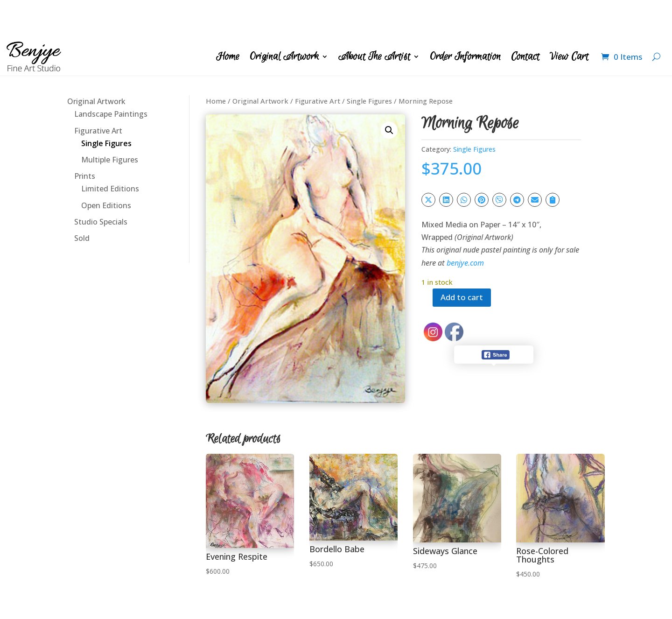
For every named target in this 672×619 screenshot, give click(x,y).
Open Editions (106, 168)
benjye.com (465, 225)
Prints (85, 139)
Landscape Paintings (111, 77)
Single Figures (106, 106)
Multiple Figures (110, 122)
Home (228, 19)
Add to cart (464, 260)
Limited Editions (110, 151)
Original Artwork (284, 19)
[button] (389, 93)
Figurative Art (98, 93)
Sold (82, 201)
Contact (525, 19)
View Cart (569, 19)
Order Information (465, 19)
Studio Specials (101, 184)
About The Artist (374, 19)
